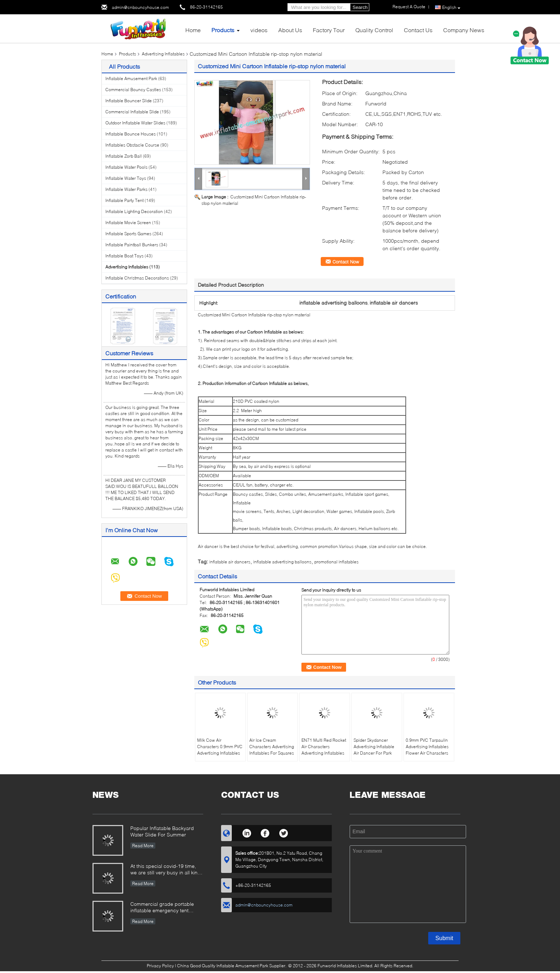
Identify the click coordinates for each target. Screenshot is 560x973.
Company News (464, 30)
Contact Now (346, 262)
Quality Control (374, 30)
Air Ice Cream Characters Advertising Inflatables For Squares (272, 747)
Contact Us (418, 30)
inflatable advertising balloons (282, 562)
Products (223, 30)
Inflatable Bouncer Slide (129, 101)
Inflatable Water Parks (126, 189)
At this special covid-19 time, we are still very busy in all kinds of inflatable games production (167, 870)
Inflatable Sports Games (128, 234)
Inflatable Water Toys (126, 178)
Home (193, 30)
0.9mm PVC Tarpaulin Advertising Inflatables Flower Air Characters (427, 747)
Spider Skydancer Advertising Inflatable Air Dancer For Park (374, 747)
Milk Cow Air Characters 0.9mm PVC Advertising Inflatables (220, 747)
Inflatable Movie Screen (128, 223)
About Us (290, 30)
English (451, 8)
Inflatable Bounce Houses (131, 134)
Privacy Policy (160, 966)
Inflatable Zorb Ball (124, 156)
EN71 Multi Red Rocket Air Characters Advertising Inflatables (324, 747)
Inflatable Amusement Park (131, 78)
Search (360, 7)
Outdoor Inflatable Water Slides (135, 123)
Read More (143, 846)
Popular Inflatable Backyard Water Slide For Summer (162, 831)
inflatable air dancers (230, 562)
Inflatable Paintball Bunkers (132, 245)
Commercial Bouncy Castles (133, 90)
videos (259, 30)
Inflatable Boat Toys (124, 256)
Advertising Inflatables (163, 54)
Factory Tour (329, 30)
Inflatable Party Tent (124, 200)
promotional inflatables (336, 562)
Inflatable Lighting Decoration (134, 211)
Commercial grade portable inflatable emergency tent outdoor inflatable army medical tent (167, 908)
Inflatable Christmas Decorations (137, 278)
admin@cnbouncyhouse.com (140, 7)
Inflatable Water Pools (126, 167)
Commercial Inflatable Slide (132, 112)
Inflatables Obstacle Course (132, 145)
